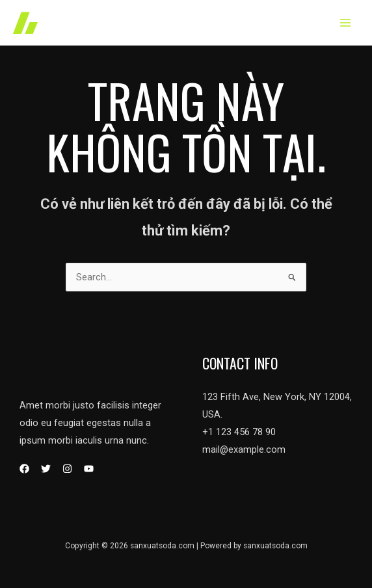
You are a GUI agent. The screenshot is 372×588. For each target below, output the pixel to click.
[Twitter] (46, 469)
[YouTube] (89, 469)
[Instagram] (67, 469)
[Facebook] (24, 469)
